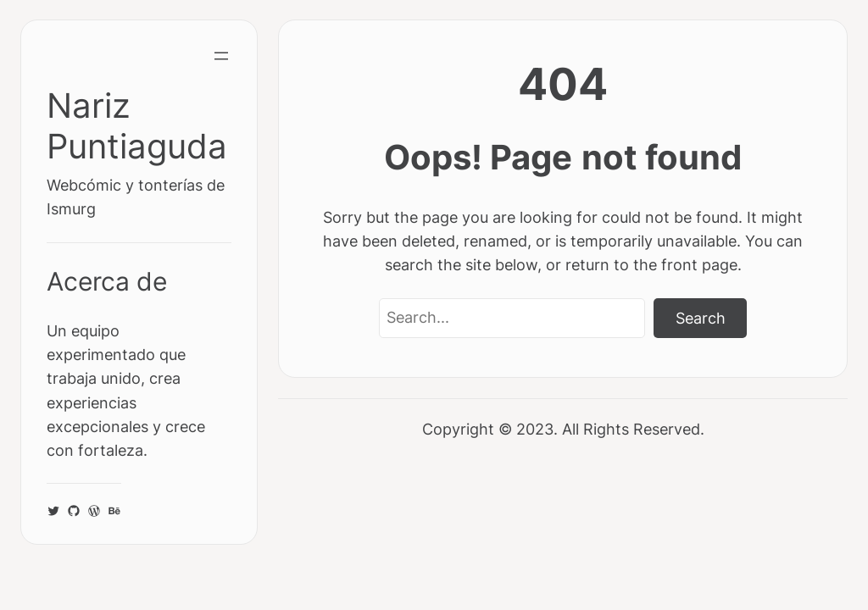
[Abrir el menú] (221, 56)
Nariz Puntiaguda (137, 126)
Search (701, 318)
